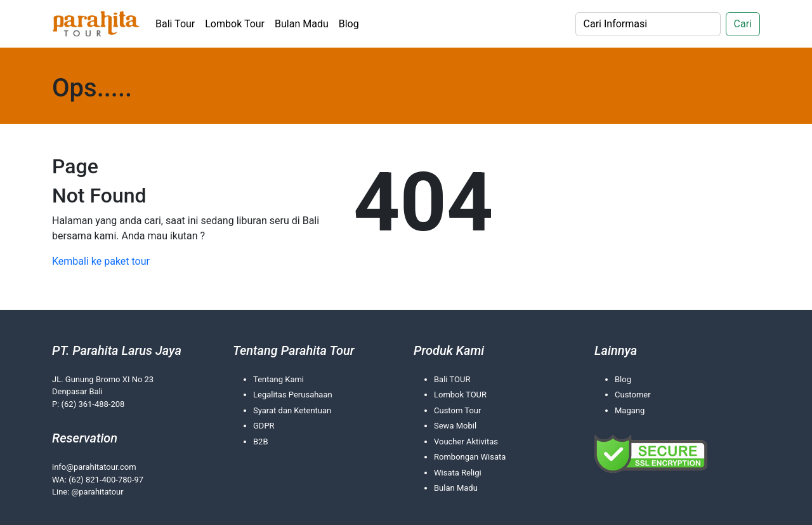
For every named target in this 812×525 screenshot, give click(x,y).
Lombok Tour (235, 24)
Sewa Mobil (455, 426)
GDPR (264, 426)
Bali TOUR (452, 379)
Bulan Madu (302, 24)
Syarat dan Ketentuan (292, 410)
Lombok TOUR (460, 395)
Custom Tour (457, 410)
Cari (743, 24)
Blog (349, 24)
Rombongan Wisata (470, 457)
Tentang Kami (278, 379)
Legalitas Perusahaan (293, 395)
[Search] (648, 24)
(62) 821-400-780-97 (106, 480)
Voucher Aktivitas (466, 442)
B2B (261, 442)
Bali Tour (175, 24)
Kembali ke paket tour (101, 261)
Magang (630, 410)
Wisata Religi (458, 473)
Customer (633, 395)
